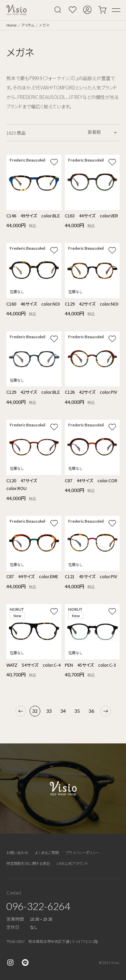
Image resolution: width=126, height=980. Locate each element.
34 (63, 711)
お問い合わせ (17, 852)
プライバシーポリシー (82, 852)
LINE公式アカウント (72, 863)
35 (77, 711)
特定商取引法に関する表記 (28, 863)
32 (35, 711)
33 (49, 711)
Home (11, 25)
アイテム (28, 25)
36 (91, 711)
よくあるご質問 (47, 852)
